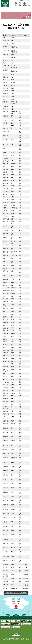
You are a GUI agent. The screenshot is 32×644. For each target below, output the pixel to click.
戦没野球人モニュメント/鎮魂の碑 (16, 593)
